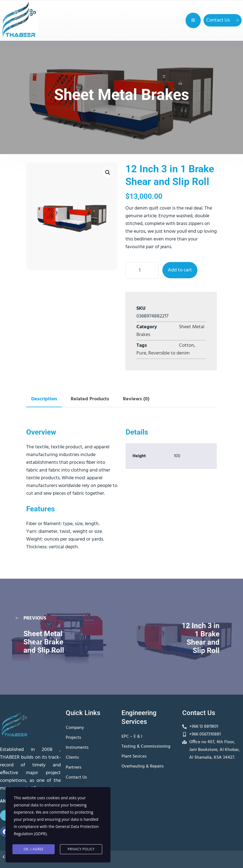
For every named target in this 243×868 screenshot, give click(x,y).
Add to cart (180, 270)
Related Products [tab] (90, 399)
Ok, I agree (34, 849)
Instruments (77, 748)
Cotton (187, 346)
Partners (74, 768)
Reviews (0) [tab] (136, 399)
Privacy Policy (81, 849)
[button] (108, 173)
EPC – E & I (132, 737)
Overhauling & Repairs (143, 766)
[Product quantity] (142, 270)
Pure (141, 353)
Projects (73, 738)
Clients (72, 758)
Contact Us (223, 20)
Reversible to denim (169, 353)
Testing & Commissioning (146, 747)
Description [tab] (44, 399)
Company (75, 728)
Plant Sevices (134, 756)
